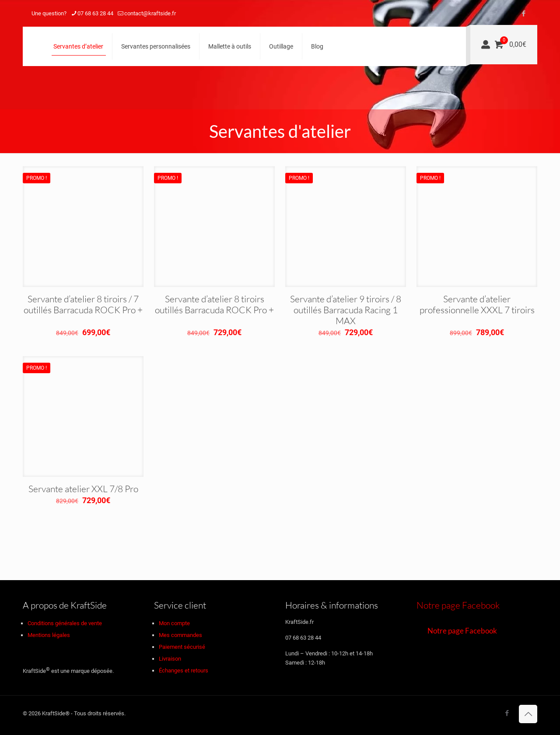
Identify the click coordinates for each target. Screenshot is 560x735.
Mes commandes (180, 635)
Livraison (170, 659)
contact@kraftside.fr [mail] (150, 13)
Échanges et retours (184, 670)
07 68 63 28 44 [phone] (95, 13)
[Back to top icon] (528, 714)
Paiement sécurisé (182, 647)
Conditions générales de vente (65, 623)
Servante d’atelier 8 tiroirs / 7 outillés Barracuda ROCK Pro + (83, 304)
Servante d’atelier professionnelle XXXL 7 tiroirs (477, 304)
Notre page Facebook (458, 605)
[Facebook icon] (523, 14)
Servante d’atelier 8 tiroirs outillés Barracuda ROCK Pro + (214, 304)
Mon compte (174, 623)
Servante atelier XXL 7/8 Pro (83, 489)
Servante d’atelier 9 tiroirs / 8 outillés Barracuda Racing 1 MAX (346, 310)
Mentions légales (49, 635)
